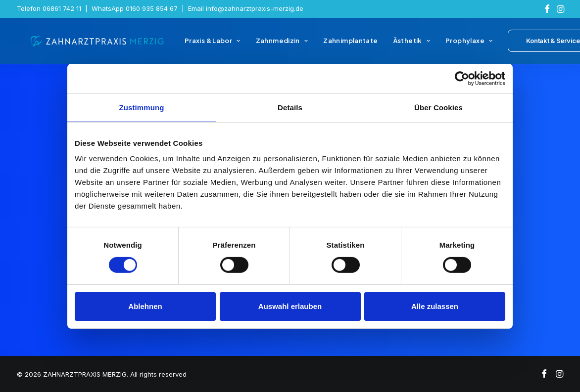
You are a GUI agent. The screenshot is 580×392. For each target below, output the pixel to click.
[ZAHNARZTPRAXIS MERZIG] (93, 44)
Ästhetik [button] (402, 44)
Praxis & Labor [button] (204, 44)
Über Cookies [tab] (438, 107)
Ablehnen (145, 306)
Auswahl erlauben (290, 306)
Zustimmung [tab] (142, 107)
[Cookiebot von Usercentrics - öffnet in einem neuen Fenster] (462, 78)
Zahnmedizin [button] (273, 44)
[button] (547, 9)
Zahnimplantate (341, 44)
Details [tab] (290, 107)
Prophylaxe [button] (460, 44)
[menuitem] (547, 9)
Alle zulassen (435, 306)
